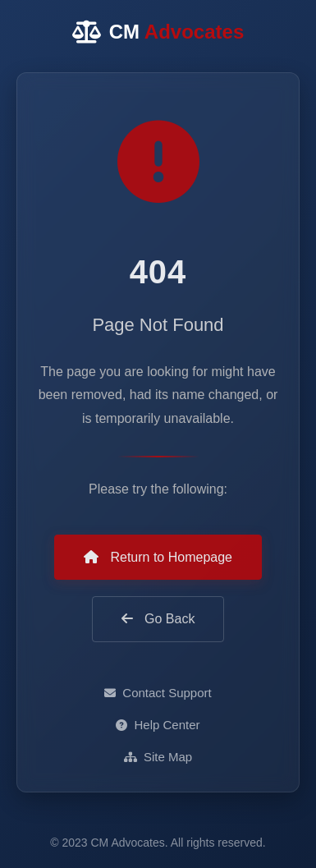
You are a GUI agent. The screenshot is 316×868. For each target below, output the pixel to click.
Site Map (158, 757)
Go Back (158, 619)
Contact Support (158, 693)
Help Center (158, 725)
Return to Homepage (158, 557)
